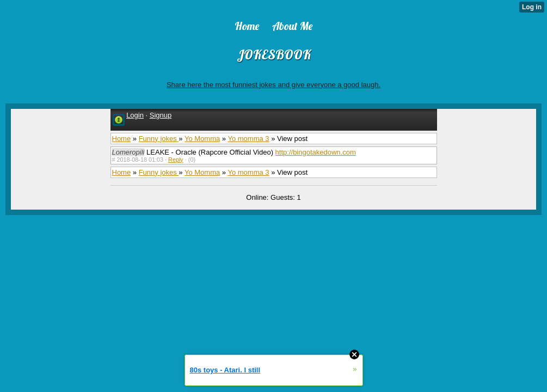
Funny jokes (159, 139)
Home (122, 139)
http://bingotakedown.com (316, 152)
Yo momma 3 (248, 139)
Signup (161, 115)
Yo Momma (202, 139)
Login (135, 115)
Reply (176, 160)
